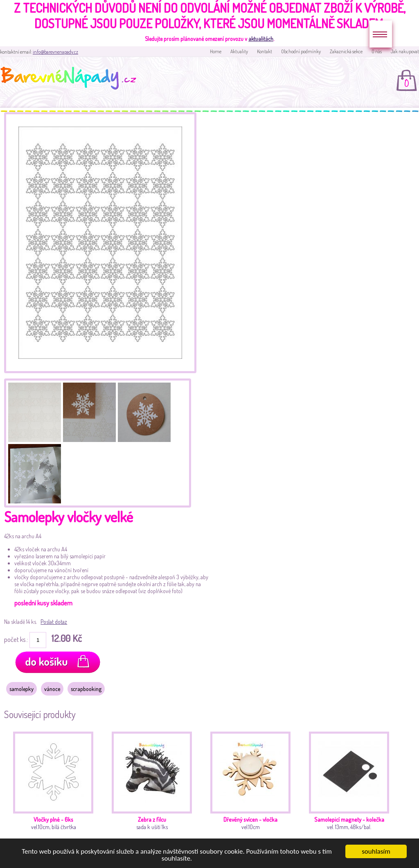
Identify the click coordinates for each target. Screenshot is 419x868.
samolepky (21, 689)
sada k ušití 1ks (154, 789)
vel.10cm (253, 789)
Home (216, 51)
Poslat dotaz (54, 622)
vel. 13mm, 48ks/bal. (351, 789)
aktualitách (261, 39)
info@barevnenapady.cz (55, 52)
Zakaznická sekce (346, 51)
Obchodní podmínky (301, 51)
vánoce (52, 689)
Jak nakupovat (405, 51)
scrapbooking (86, 689)
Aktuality (239, 51)
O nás (377, 51)
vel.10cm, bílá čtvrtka (55, 789)
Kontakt (265, 51)
